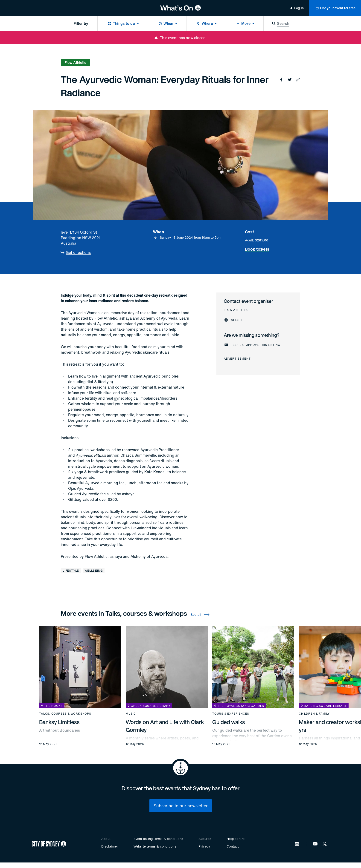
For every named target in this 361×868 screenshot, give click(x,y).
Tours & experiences (231, 714)
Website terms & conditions (155, 846)
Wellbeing (94, 571)
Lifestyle (71, 571)
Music (131, 714)
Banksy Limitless (59, 722)
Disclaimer (110, 846)
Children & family (314, 714)
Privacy (204, 846)
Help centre (236, 839)
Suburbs (205, 839)
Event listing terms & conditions (158, 839)
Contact (233, 846)
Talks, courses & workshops (65, 714)
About (106, 839)
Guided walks (229, 722)
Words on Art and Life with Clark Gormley (165, 726)
